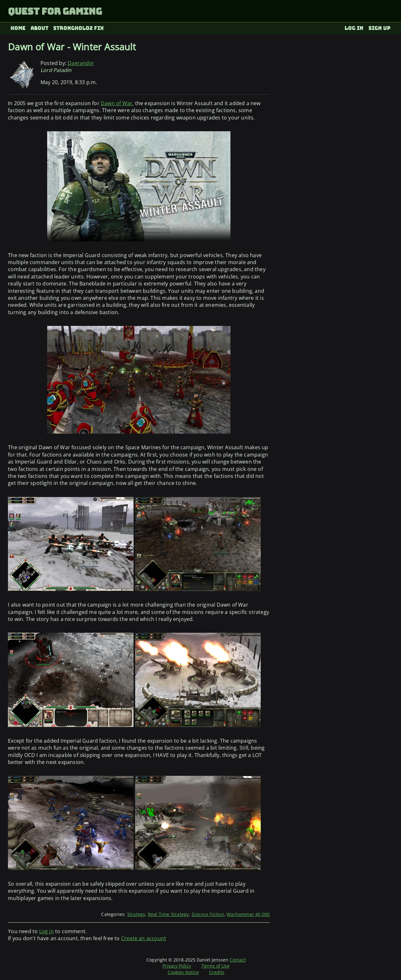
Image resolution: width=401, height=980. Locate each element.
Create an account (144, 938)
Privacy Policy (177, 966)
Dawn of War (117, 103)
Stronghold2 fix (79, 28)
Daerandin (81, 63)
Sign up (379, 28)
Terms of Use (215, 966)
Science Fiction (208, 914)
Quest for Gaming (55, 11)
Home (18, 28)
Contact (238, 960)
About (40, 28)
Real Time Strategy (168, 914)
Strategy (136, 914)
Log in (354, 28)
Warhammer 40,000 (248, 914)
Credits (217, 972)
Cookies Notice (183, 972)
